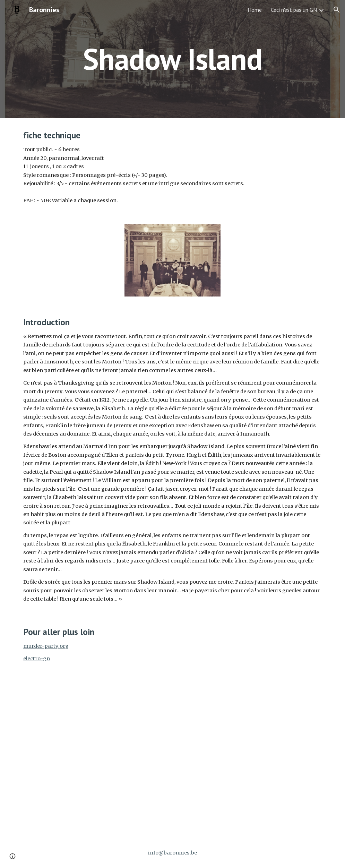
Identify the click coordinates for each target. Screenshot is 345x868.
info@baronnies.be (172, 853)
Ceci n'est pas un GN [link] (294, 10)
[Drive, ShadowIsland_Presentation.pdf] (251, 726)
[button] (337, 10)
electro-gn (37, 659)
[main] (172, 59)
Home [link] (255, 10)
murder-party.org (46, 646)
